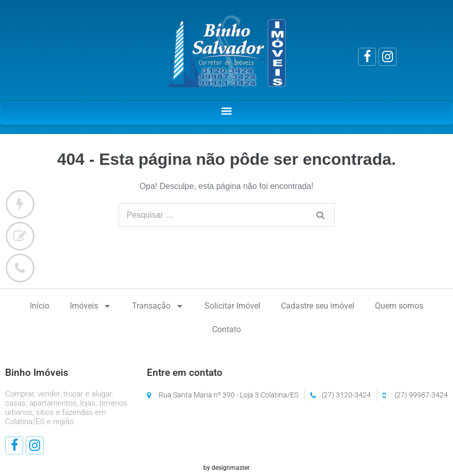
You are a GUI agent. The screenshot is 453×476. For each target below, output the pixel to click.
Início (40, 306)
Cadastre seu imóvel (318, 306)
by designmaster (226, 468)
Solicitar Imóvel (232, 306)
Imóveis (91, 306)
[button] (227, 111)
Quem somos (399, 306)
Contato (226, 329)
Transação (158, 306)
